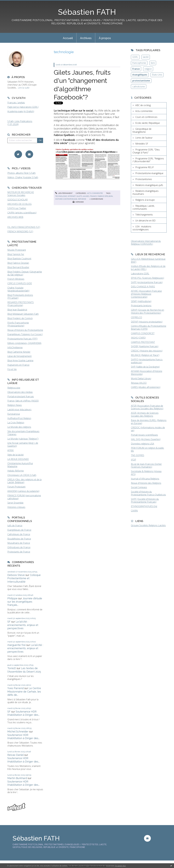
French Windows (16, 279)
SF (9, 622)
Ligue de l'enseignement (19, 356)
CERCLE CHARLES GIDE (20, 283)
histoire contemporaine (66, 199)
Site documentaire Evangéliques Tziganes (23, 433)
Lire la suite (24, 88)
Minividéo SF (142, 144)
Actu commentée (95, 193)
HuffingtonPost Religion (19, 418)
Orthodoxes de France (19, 547)
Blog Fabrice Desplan (18, 263)
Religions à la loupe (145, 200)
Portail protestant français (21, 396)
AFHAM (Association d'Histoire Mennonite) (147, 373)
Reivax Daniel (15, 755)
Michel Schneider (18, 732)
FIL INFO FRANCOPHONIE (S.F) (24, 227)
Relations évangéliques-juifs (149, 185)
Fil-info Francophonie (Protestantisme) (18, 324)
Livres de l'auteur (144, 138)
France (136, 69)
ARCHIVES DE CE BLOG (19, 204)
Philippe (12, 598)
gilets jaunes (83, 196)
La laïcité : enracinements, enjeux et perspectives (23, 625)
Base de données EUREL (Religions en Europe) (149, 422)
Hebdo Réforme (16, 471)
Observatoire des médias (20, 392)
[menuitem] (68, 38)
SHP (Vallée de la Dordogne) (145, 367)
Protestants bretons (141, 306)
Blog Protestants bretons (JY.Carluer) (20, 297)
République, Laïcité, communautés (144, 207)
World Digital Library (141, 378)
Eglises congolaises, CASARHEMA (24, 343)
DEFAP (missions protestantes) (147, 322)
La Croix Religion (16, 423)
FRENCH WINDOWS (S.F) (20, 231)
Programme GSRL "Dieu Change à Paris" (146, 151)
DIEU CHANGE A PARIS (143, 287)
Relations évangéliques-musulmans (146, 192)
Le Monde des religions (19, 427)
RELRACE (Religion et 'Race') (145, 355)
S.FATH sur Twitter (17, 208)
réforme (82, 199)
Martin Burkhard (17, 778)
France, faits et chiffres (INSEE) (23, 401)
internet (72, 196)
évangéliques (140, 75)
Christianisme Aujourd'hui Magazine (20, 465)
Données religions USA (143, 444)
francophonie (139, 63)
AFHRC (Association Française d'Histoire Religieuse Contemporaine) (146, 294)
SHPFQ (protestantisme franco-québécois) (147, 361)
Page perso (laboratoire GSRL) (23, 107)
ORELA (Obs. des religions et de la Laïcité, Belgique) (24, 481)
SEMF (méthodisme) (141, 301)
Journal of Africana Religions (145, 479)
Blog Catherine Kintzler (19, 352)
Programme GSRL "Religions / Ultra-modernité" (148, 160)
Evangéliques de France (19, 530)
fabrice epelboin (105, 196)
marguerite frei (16, 645)
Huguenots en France (18, 365)
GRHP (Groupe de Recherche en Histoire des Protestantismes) (147, 311)
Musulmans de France (19, 543)
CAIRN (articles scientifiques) (22, 213)
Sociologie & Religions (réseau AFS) (146, 473)
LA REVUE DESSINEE (18, 459)
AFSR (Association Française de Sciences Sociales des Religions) (147, 407)
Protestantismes (144, 179)
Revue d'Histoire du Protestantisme (25, 330)
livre (153, 63)
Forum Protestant (16, 487)
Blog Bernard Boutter (18, 267)
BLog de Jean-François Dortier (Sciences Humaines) (146, 466)
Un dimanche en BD (145, 221)
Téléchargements (144, 215)
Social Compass (139, 487)
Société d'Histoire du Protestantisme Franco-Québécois (148, 493)
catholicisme (139, 87)
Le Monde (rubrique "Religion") (23, 439)
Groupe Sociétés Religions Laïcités (148, 525)
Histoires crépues (16, 507)
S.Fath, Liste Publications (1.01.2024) (20, 123)
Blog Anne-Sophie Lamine (20, 360)
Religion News (15, 405)
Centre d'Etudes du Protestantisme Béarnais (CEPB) (149, 327)
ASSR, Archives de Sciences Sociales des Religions (145, 414)
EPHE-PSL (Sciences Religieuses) (147, 278)
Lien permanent (64, 193)
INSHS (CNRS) (138, 338)
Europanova (14, 414)
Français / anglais (16, 103)
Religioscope (14, 388)
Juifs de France (15, 526)
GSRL (135, 57)
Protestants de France (19, 552)
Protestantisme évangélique (149, 173)
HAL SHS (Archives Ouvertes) (146, 439)
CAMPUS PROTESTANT (143, 342)
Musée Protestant (17, 250)
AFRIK (11, 450)
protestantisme (141, 81)
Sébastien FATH (87, 12)
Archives (86, 38)
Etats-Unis (157, 75)
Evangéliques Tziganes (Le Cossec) (25, 334)
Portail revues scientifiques (144, 435)
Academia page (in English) (21, 111)
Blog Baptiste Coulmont (19, 259)
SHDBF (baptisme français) (145, 346)
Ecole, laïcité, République (148, 123)
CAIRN (134, 511)
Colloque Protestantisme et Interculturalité (24, 578)
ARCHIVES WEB (15, 217)
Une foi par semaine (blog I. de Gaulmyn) (23, 444)
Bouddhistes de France (19, 539)
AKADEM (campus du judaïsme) (23, 491)
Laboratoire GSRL (140, 274)
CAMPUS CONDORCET (143, 333)
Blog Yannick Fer (16, 254)
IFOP (133, 460)
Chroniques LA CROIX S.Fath (22, 475)
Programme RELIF (145, 167)
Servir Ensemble (15, 503)
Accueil (68, 38)
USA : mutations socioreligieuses (142, 228)
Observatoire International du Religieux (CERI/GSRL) (146, 243)
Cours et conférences (146, 117)
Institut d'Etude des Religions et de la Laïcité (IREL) (148, 268)
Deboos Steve (16, 575)
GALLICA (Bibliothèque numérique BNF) (148, 260)
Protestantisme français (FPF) (22, 339)
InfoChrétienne (15, 347)
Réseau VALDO (139, 383)
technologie (61, 196)
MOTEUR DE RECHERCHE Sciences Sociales (21, 194)
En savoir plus (120, 866)
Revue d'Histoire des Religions (146, 483)
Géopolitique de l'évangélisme (142, 130)
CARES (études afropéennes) (146, 387)
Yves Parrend (15, 688)
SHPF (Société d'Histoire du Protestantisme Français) (145, 501)
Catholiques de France (19, 534)
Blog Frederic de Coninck (20, 318)
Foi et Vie (12, 369)
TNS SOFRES (138, 455)
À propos (105, 38)
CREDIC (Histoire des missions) (147, 351)
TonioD (12, 668)
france (93, 196)
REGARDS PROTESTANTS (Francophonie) (21, 304)
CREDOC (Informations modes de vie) (148, 429)
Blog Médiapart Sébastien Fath (23, 314)
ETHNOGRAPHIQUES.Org (144, 506)
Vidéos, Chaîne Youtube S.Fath (23, 177)
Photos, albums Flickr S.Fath (21, 173)
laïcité (146, 57)
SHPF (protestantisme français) (147, 282)
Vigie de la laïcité (15, 455)
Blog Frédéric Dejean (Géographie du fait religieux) (25, 273)
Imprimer (78, 202)
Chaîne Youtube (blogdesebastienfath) (18, 289)
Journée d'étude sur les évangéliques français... (25, 602)
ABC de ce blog (143, 105)
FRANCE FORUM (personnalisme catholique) (24, 497)
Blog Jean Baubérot (17, 310)
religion (148, 69)
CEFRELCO (136, 317)
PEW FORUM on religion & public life (147, 449)
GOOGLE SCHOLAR (17, 200)
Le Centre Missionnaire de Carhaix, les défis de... (24, 692)
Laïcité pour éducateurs (19, 409)
